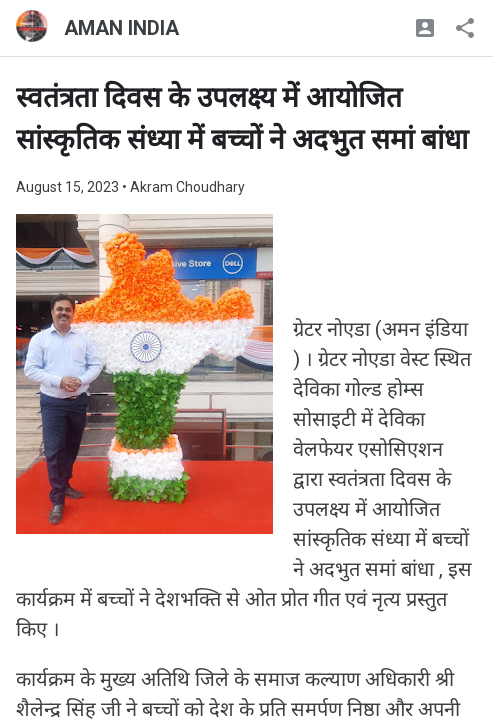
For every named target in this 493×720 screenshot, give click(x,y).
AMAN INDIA (121, 28)
